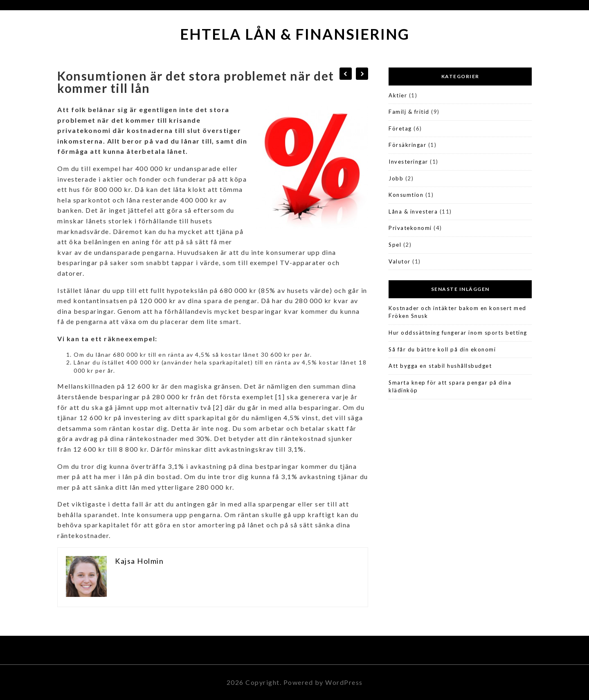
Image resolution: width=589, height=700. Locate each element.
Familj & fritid (409, 112)
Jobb (396, 178)
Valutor (400, 261)
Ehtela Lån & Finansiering (295, 34)
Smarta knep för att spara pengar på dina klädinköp (450, 387)
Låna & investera (413, 212)
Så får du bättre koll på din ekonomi (442, 349)
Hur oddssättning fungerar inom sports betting (458, 333)
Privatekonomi (410, 228)
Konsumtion (406, 195)
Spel (395, 245)
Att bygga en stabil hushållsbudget (440, 366)
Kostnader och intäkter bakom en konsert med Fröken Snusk (457, 312)
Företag (400, 128)
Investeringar (408, 162)
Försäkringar (407, 145)
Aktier (398, 95)
